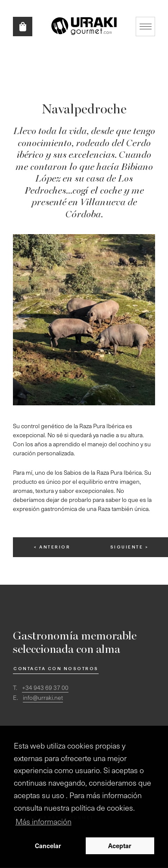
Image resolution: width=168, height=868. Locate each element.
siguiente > (130, 547)
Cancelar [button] (48, 846)
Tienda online (23, 27)
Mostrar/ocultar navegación (145, 27)
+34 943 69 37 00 (45, 688)
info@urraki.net (43, 697)
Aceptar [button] (120, 846)
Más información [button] (44, 821)
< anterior (52, 547)
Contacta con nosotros (56, 669)
